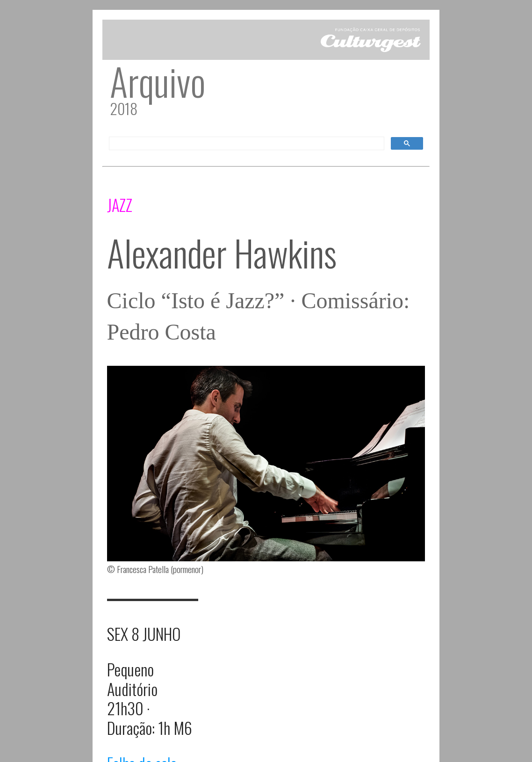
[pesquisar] (246, 144)
